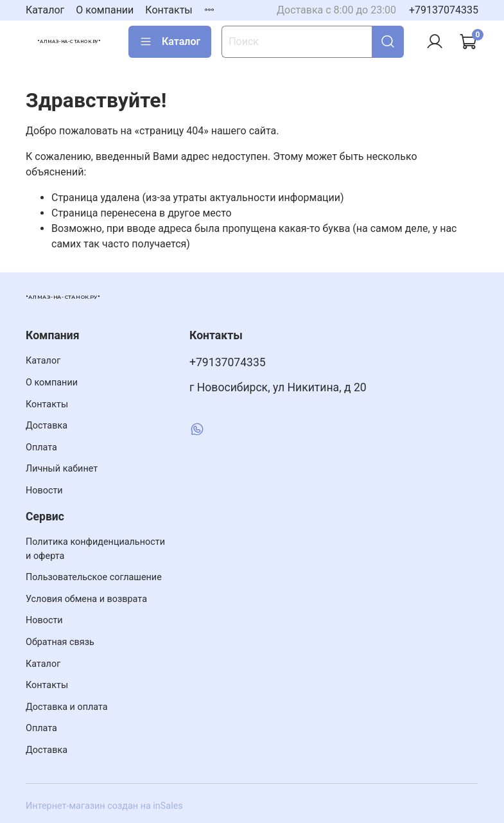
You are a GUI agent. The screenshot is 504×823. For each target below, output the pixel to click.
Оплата (41, 447)
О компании (105, 10)
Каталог (45, 10)
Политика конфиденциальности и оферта (95, 549)
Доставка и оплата (67, 707)
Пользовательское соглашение (94, 577)
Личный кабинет (62, 469)
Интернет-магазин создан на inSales (104, 806)
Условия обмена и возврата (86, 599)
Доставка (47, 426)
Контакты (169, 10)
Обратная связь (60, 642)
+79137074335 (444, 10)
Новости (44, 491)
